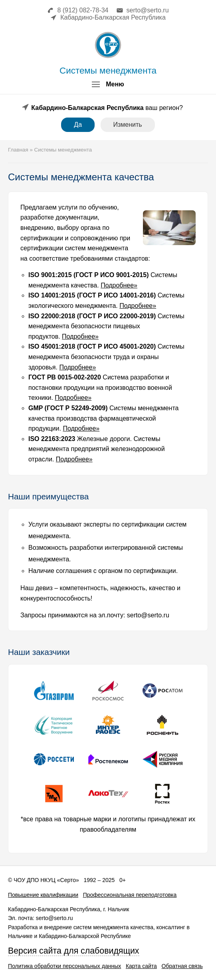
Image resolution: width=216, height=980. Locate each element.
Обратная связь (182, 966)
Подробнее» (119, 285)
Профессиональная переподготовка (130, 895)
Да (78, 125)
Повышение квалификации (43, 895)
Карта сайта (141, 966)
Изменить (128, 125)
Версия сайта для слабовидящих (74, 951)
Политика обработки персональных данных (64, 966)
